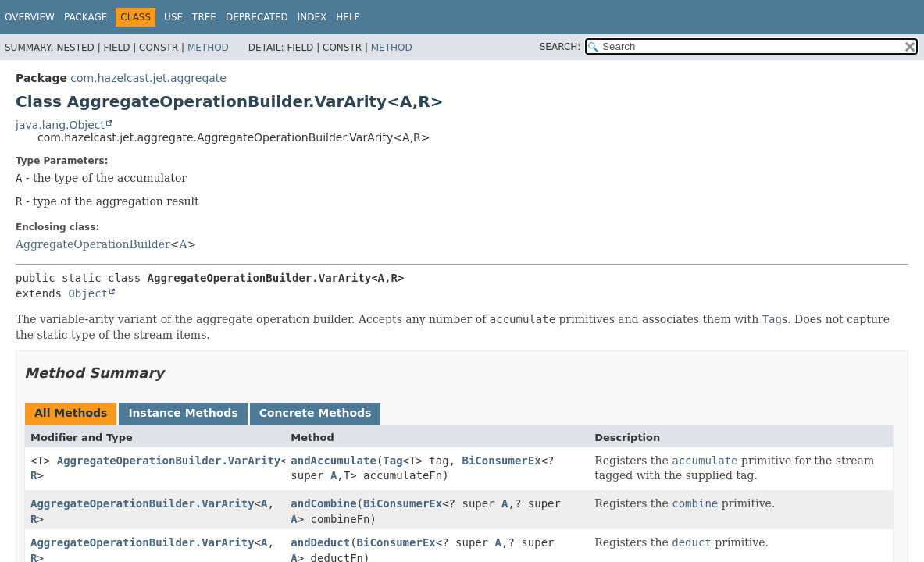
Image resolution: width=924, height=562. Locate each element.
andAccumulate (334, 461)
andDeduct (320, 542)
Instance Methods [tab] (183, 413)
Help (348, 17)
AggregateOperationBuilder (93, 244)
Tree (204, 17)
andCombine (323, 503)
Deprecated (257, 17)
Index (312, 17)
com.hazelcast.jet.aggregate (148, 78)
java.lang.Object (60, 125)
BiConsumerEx (501, 461)
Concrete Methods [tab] (316, 413)
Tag (392, 461)
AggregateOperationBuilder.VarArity (169, 461)
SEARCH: (560, 47)
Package (86, 17)
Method (208, 48)
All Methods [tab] (71, 413)
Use (173, 17)
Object (88, 293)
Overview (30, 17)
